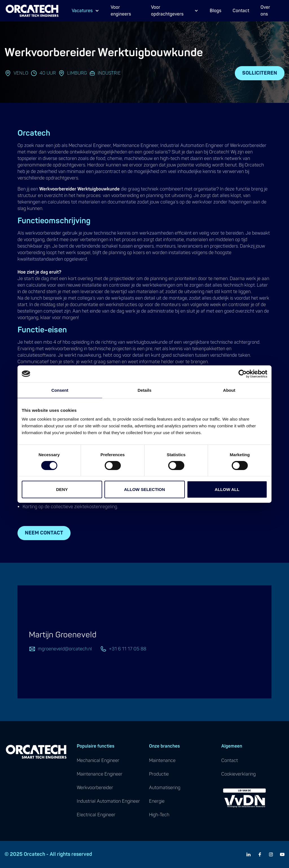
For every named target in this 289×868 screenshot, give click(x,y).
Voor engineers (121, 11)
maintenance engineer (100, 774)
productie (159, 774)
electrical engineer (96, 815)
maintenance (162, 761)
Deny (62, 489)
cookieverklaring (238, 774)
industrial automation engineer (108, 801)
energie (157, 801)
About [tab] (229, 390)
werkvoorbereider (95, 788)
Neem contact (44, 533)
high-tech (159, 815)
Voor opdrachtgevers (175, 11)
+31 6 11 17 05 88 (128, 649)
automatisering (165, 788)
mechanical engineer (98, 761)
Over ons (265, 11)
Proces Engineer (93, 15)
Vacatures (86, 11)
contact (230, 761)
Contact (241, 11)
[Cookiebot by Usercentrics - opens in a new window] (243, 374)
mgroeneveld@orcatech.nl (65, 649)
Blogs (215, 11)
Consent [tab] (60, 390)
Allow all (227, 489)
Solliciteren (260, 73)
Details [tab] (144, 390)
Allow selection (145, 489)
